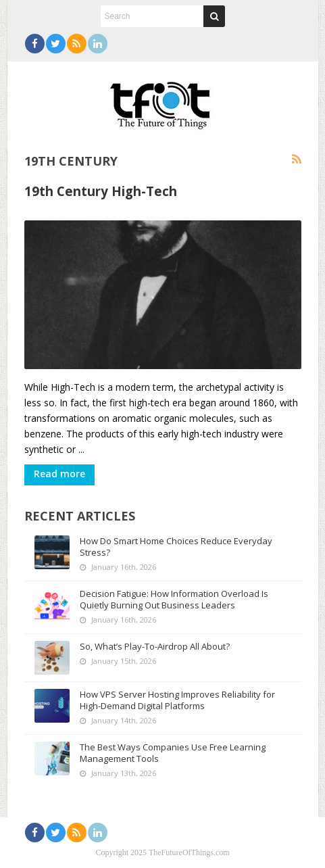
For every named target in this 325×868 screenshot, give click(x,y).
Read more (59, 474)
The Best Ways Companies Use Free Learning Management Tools (173, 753)
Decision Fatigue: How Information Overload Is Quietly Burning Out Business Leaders (174, 599)
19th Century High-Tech (101, 191)
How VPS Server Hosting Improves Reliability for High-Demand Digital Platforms (177, 700)
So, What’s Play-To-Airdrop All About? (155, 646)
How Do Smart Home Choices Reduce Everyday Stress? (176, 547)
